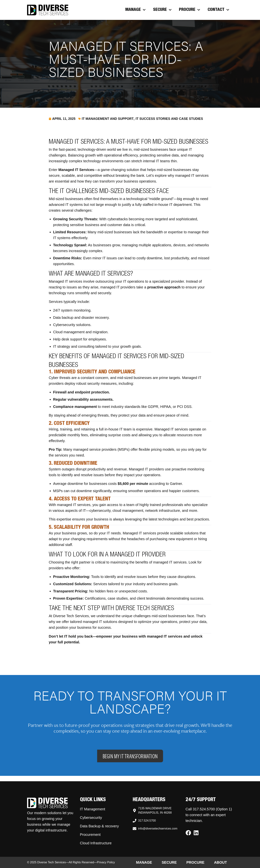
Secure (162, 10)
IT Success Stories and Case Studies (169, 119)
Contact (218, 10)
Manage (136, 10)
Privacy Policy (106, 862)
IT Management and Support (108, 119)
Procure (190, 10)
